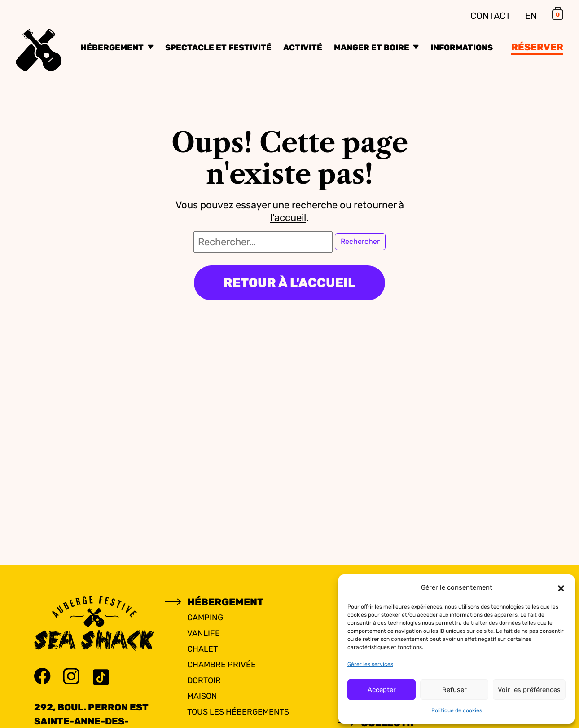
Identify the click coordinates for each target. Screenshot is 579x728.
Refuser (454, 690)
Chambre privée (222, 665)
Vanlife (204, 633)
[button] (561, 587)
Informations (462, 48)
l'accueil (288, 218)
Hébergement (113, 48)
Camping (205, 618)
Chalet (202, 649)
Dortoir (204, 680)
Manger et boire (373, 48)
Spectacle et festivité (218, 48)
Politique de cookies (457, 710)
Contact (491, 16)
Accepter (382, 690)
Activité (303, 48)
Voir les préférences (529, 690)
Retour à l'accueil (289, 283)
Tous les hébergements (238, 712)
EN (531, 16)
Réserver (537, 47)
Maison (202, 696)
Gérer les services (370, 664)
